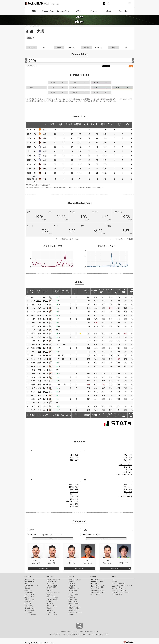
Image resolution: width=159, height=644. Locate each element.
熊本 (40, 352)
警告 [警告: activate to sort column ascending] (119, 125)
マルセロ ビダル (72, 501)
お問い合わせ (95, 631)
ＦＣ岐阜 (71, 592)
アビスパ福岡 (28, 612)
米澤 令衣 (128, 489)
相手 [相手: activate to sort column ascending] (38, 292)
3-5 (47, 374)
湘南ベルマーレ (51, 596)
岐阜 (40, 377)
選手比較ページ (44, 568)
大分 (40, 297)
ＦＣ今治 (49, 609)
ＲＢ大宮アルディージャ (53, 592)
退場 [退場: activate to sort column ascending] (128, 125)
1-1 (47, 304)
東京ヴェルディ (29, 591)
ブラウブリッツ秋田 (52, 585)
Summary (93, 577)
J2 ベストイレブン (96, 589)
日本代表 (115, 582)
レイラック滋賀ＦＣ (74, 594)
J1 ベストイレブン (96, 583)
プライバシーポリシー (78, 631)
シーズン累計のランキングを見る (121, 239)
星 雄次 (129, 470)
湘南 (40, 323)
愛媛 (40, 326)
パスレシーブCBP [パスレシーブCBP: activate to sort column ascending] (116, 292)
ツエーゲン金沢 (73, 591)
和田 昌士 (128, 492)
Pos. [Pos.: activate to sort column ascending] (63, 292)
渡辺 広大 (128, 457)
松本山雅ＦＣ (72, 587)
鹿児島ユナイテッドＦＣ (75, 612)
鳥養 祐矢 (74, 489)
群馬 (40, 334)
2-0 (47, 315)
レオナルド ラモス (125, 497)
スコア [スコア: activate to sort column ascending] (45, 291)
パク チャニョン (126, 465)
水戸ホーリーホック (30, 582)
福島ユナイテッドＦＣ (75, 580)
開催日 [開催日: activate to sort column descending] (32, 292)
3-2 (47, 359)
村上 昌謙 (74, 455)
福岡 (40, 385)
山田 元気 (74, 457)
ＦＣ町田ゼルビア (30, 592)
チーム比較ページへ (53, 539)
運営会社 (88, 631)
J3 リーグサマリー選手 (97, 592)
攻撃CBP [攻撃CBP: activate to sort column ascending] (87, 292)
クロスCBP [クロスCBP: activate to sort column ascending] (102, 292)
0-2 (47, 297)
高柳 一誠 (74, 492)
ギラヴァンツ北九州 (74, 609)
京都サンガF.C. (29, 602)
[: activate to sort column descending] (28, 125)
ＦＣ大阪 (71, 596)
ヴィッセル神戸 (29, 607)
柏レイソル (28, 587)
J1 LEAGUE (28, 577)
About (108, 11)
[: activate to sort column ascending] (33, 125)
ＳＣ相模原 (72, 585)
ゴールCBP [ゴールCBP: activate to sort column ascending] (131, 292)
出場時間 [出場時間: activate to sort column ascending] (77, 125)
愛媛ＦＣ (71, 605)
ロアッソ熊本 (72, 611)
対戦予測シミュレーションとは (121, 592)
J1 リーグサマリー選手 (97, 582)
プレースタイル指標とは (119, 589)
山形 (45, 147)
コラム (114, 580)
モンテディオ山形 (52, 587)
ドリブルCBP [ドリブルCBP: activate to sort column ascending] (109, 292)
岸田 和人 (128, 487)
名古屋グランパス (30, 600)
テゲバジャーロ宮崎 (52, 614)
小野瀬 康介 (74, 487)
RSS (131, 66)
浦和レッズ (28, 583)
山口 (45, 130)
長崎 (40, 319)
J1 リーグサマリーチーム (97, 580)
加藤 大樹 (74, 497)
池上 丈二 (74, 494)
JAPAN (78, 11)
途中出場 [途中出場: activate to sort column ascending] (69, 125)
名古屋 (39, 315)
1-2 (47, 326)
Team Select (123, 11)
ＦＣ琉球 (71, 614)
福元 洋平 (128, 460)
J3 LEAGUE (72, 577)
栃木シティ (50, 591)
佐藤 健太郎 (74, 484)
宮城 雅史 (128, 455)
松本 (40, 381)
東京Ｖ (39, 301)
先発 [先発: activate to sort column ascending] (61, 125)
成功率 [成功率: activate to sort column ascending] (103, 125)
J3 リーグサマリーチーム (97, 591)
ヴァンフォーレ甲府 (52, 598)
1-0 (47, 395)
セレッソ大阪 (28, 605)
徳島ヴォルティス (52, 607)
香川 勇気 (128, 467)
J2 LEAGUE (50, 577)
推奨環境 (69, 631)
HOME (33, 11)
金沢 (45, 138)
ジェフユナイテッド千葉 (31, 585)
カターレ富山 (50, 602)
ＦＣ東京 (27, 589)
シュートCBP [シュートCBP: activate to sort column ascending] (124, 292)
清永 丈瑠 (74, 499)
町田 (40, 341)
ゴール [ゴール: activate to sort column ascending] (86, 125)
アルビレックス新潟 (52, 600)
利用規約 (63, 631)
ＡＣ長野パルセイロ (74, 589)
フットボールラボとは (118, 583)
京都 (40, 330)
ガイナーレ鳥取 (73, 600)
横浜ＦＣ (49, 594)
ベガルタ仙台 (50, 583)
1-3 (47, 388)
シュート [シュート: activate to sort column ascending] (94, 125)
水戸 (40, 304)
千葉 (40, 312)
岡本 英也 (128, 484)
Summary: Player (63, 11)
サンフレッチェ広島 (30, 611)
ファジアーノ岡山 (30, 609)
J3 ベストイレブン (96, 594)
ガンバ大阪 (28, 603)
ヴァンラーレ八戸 (52, 582)
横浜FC (39, 344)
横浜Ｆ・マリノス (30, 596)
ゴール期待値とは (117, 594)
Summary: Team (48, 11)
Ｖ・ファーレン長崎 (30, 614)
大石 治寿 (128, 494)
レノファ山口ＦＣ (73, 602)
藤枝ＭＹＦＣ (50, 605)
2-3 (47, 337)
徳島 (40, 308)
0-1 (47, 312)
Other (114, 577)
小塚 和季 (74, 506)
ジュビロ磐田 (50, 603)
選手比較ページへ (106, 539)
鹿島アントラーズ (30, 580)
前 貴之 (129, 462)
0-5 (47, 363)
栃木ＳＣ (71, 582)
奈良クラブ (72, 598)
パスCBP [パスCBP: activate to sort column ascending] (94, 292)
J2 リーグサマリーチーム (97, 585)
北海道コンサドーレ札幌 (53, 580)
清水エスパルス (29, 598)
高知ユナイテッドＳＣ (75, 607)
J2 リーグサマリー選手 (97, 587)
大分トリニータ (51, 612)
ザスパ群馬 (72, 583)
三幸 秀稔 (74, 504)
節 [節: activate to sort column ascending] (28, 292)
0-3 (47, 319)
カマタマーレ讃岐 (73, 603)
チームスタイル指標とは (119, 591)
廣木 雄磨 (128, 472)
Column (93, 11)
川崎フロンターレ (30, 594)
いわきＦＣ (50, 589)
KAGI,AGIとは (116, 587)
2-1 (47, 370)
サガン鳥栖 (50, 611)
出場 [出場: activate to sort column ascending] (52, 125)
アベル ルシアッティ (124, 474)
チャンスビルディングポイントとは (67, 239)
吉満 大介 (74, 460)
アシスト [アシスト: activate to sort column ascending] (111, 125)
